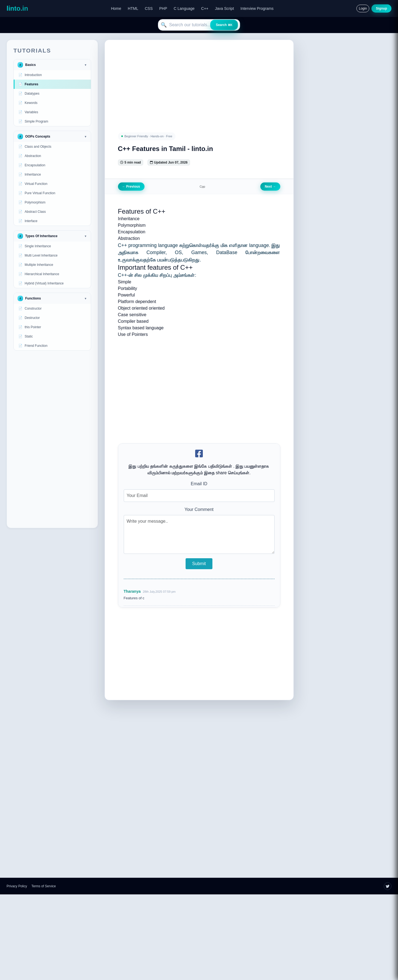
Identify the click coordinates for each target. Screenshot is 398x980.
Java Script (224, 8)
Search (224, 25)
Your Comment (199, 509)
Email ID (199, 484)
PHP (163, 8)
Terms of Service (44, 886)
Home (116, 8)
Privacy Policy (17, 886)
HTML (133, 8)
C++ (205, 8)
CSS (149, 8)
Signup (381, 8)
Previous (131, 187)
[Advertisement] (52, 439)
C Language (184, 8)
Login (363, 8)
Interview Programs (257, 8)
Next (270, 187)
